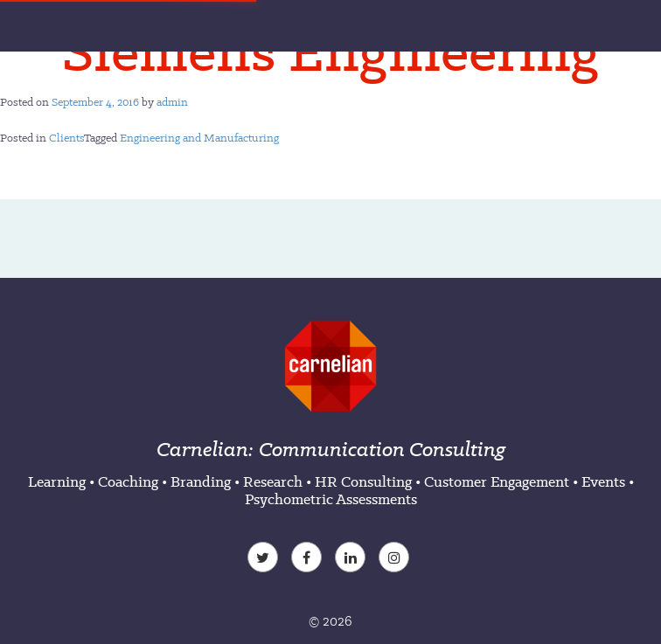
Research (273, 481)
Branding (201, 481)
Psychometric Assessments (331, 499)
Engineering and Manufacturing (199, 138)
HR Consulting (363, 481)
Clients (66, 138)
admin (172, 102)
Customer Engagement (497, 481)
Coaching (128, 481)
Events (603, 481)
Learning (57, 481)
